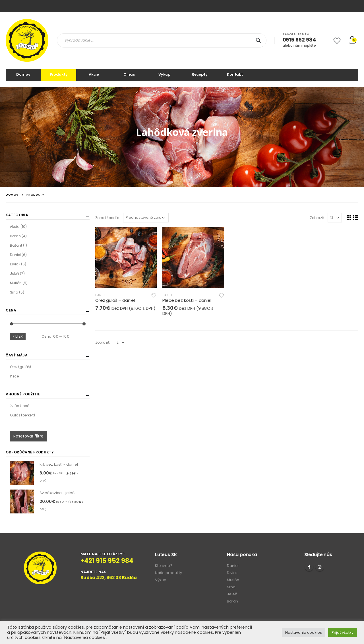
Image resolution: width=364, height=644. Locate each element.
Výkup (164, 74)
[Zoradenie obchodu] (146, 218)
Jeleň (15, 274)
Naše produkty (168, 573)
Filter (18, 336)
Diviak (15, 264)
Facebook (309, 567)
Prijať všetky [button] (343, 632)
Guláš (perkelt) (22, 415)
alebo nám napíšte (299, 45)
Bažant (16, 245)
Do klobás (23, 406)
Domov (23, 74)
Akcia (15, 227)
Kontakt (235, 74)
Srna (14, 292)
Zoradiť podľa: (108, 218)
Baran (15, 236)
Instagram (320, 567)
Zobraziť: (317, 218)
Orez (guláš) (20, 367)
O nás (129, 74)
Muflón (16, 283)
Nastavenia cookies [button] (304, 632)
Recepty (199, 74)
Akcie (94, 74)
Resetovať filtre (28, 436)
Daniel (100, 295)
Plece (14, 376)
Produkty (59, 74)
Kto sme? (164, 566)
